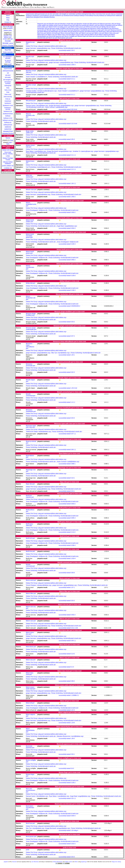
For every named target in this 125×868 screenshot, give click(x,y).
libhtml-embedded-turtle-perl (109, 25)
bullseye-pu (8, 122)
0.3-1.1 (73, 79)
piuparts (6, 862)
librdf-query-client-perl (106, 32)
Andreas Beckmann (58, 862)
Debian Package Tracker (8, 159)
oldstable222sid (8, 131)
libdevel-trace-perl (70, 25)
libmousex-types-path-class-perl (101, 30)
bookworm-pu (8, 111)
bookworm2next (8, 114)
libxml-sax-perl (53, 38)
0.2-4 (72, 667)
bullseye (8, 116)
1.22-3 (73, 710)
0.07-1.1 (73, 434)
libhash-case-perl (95, 25)
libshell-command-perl (54, 33)
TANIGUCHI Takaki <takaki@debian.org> (39, 432)
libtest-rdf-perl (94, 35)
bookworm (8, 103)
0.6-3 (72, 768)
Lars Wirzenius (35, 862)
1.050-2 (73, 197)
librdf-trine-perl (42, 33)
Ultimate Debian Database (8, 163)
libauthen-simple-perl (83, 24)
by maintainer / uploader (8, 57)
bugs (12, 140)
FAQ (8, 20)
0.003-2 (73, 504)
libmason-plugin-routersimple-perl (80, 28)
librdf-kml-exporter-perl (80, 32)
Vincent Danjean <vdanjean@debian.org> (39, 585)
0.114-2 (73, 532)
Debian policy (8, 30)
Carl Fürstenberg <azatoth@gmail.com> (38, 167)
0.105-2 (73, 783)
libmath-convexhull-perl (66, 30)
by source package (8, 61)
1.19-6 (73, 723)
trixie (8, 92)
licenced (15, 862)
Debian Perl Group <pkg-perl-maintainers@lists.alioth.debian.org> (46, 46)
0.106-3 (73, 290)
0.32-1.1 (73, 798)
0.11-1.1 (73, 155)
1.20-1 (73, 355)
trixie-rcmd (10, 55)
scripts (5, 39)
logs (11, 39)
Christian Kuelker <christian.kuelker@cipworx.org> (41, 91)
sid (8, 73)
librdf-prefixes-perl (93, 32)
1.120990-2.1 (75, 695)
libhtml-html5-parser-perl (78, 27)
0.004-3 (73, 228)
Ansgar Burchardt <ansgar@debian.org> (61, 106)
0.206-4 (73, 545)
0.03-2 (73, 322)
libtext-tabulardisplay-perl (30, 730)
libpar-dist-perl (68, 32)
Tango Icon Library (116, 862)
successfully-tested (65, 50)
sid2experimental (8, 71)
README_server (8, 43)
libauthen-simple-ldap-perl (68, 24)
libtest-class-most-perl (65, 35)
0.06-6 (73, 573)
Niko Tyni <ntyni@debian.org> (61, 353)
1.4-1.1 (73, 402)
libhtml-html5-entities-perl (30, 221)
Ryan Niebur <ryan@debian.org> (36, 151)
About (8, 16)
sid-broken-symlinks (8, 83)
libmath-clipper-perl (53, 30)
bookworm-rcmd (8, 105)
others (76, 862)
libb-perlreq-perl (95, 24)
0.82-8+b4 (74, 109)
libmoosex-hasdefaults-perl (82, 30)
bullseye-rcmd (8, 118)
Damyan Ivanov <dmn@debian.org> (37, 62)
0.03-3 (73, 418)
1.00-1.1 (73, 184)
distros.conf (8, 37)
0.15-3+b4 (74, 124)
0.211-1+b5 (74, 628)
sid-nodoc (8, 77)
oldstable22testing (8, 134)
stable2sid (8, 127)
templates (10, 28)
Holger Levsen (68, 862)
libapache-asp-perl (43, 24)
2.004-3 (73, 65)
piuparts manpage (8, 45)
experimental (8, 69)
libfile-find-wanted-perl (82, 25)
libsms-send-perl (66, 33)
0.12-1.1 (73, 169)
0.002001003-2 (75, 306)
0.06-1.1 (73, 450)
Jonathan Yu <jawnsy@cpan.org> (83, 151)
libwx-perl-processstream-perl (98, 36)
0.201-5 (73, 844)
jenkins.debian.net (8, 166)
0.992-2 (73, 260)
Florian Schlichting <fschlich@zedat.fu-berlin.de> (66, 48)
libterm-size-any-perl (88, 33)
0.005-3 (73, 518)
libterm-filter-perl (76, 33)
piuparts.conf (8, 36)
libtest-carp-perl (53, 35)
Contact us (8, 22)
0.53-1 (73, 491)
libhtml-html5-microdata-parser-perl (60, 27)
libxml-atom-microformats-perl (30, 808)
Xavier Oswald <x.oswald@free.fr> (37, 77)
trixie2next (8, 101)
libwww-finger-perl (83, 36)
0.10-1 (73, 478)
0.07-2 (73, 336)
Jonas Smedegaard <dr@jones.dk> (37, 210)
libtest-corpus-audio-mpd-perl (81, 35)
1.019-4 (73, 558)
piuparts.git (84, 862)
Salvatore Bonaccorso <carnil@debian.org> (70, 736)
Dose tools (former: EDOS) (8, 153)
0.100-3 (73, 244)
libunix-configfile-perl (71, 36)
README (8, 41)
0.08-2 (73, 681)
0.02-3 (73, 372)
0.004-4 (73, 816)
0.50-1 (73, 754)
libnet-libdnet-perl (45, 32)
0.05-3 (73, 139)
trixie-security (8, 97)
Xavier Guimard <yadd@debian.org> (56, 107)
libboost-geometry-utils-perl (108, 24)
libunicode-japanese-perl (57, 36)
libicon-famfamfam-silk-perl (31, 298)
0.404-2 (73, 212)
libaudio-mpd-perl (55, 24)
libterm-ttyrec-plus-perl (112, 33)
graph (10, 64)
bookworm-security (8, 108)
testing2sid (8, 86)
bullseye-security (8, 120)
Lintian (8, 156)
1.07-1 (73, 587)
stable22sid (8, 129)
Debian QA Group (8, 150)
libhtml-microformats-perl (94, 27)
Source (8, 138)
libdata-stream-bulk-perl (56, 25)
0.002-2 (73, 615)
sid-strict (8, 75)
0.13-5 (73, 654)
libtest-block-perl (42, 35)
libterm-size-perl (100, 33)
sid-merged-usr (8, 80)
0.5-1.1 (73, 95)
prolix (70, 38)
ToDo (8, 144)
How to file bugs (8, 27)
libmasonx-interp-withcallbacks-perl (101, 28)
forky (8, 88)
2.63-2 (73, 50)
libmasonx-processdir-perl (31, 365)
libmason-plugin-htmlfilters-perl (59, 28)
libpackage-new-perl (57, 32)
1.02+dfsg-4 (74, 830)
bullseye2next (8, 125)
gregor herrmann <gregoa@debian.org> (38, 48)
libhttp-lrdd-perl (106, 27)
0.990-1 (73, 464)
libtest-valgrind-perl (105, 35)
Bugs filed (8, 50)
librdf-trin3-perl (117, 32)
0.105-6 (73, 276)
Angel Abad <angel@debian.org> (67, 226)
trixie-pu (8, 99)
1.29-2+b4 (74, 388)
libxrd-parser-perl (63, 38)
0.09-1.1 (73, 641)
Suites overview (8, 52)
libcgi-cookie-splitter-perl (30, 132)
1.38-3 (73, 739)
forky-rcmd (8, 90)
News (8, 18)
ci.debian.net (8, 168)
